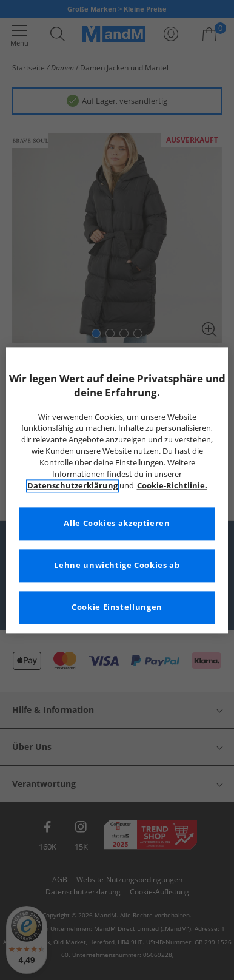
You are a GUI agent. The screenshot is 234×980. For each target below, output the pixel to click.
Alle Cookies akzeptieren (117, 523)
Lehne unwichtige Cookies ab (117, 565)
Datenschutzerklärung (72, 486)
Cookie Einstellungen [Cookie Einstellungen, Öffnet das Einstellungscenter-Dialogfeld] (117, 607)
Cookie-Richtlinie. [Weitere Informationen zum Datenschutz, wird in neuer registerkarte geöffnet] (172, 486)
